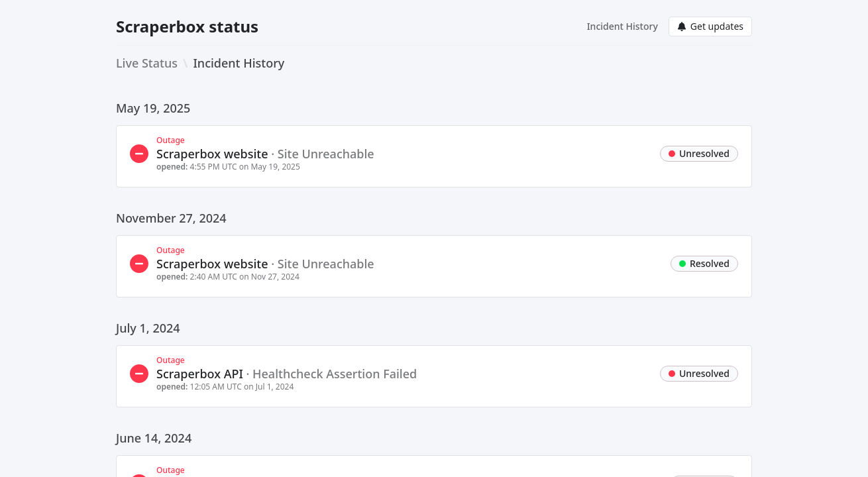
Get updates (710, 26)
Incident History (623, 26)
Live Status (147, 63)
